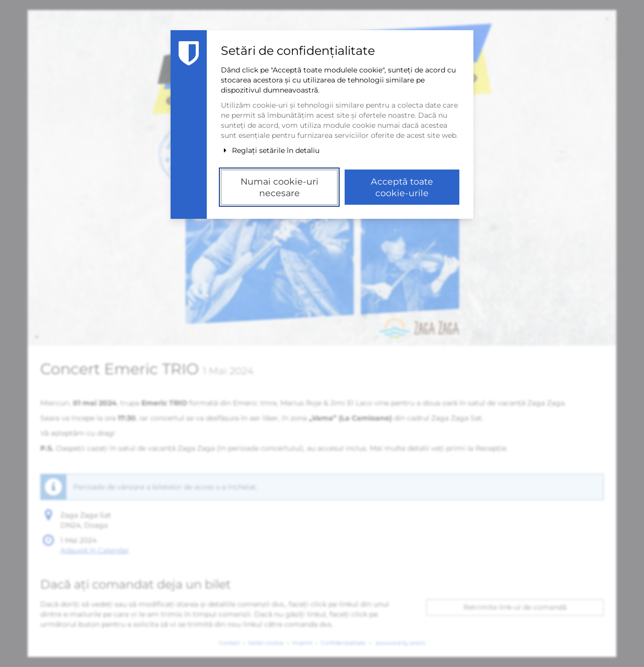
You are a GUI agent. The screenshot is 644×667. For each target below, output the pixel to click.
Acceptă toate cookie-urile (402, 187)
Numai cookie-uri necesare (279, 187)
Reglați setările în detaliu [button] (270, 150)
